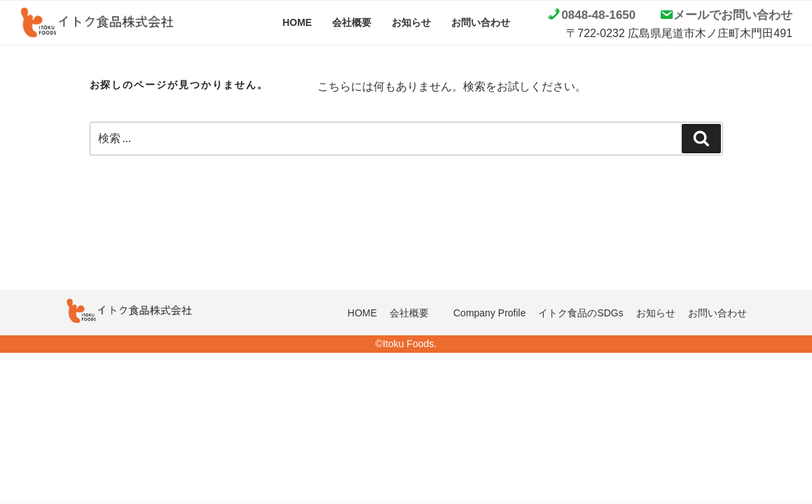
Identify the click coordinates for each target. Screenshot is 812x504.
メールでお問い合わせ (733, 15)
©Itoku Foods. (406, 344)
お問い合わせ (481, 22)
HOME (297, 22)
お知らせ (411, 22)
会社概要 (352, 22)
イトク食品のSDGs (580, 313)
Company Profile (490, 313)
